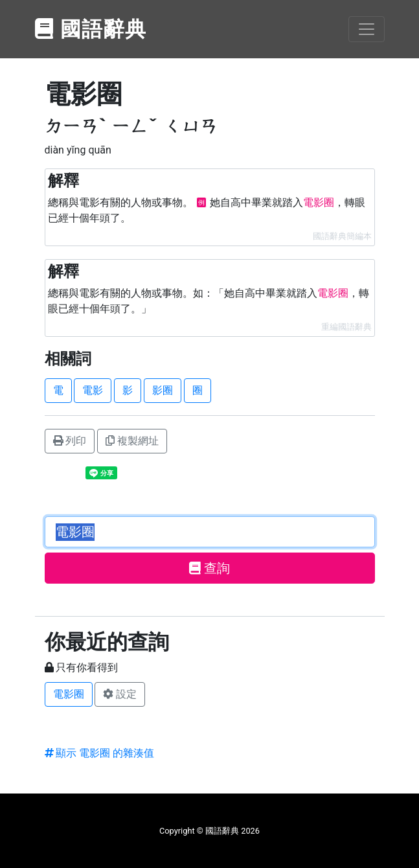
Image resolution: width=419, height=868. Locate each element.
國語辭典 (91, 29)
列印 (70, 441)
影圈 (163, 390)
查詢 (209, 568)
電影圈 (69, 694)
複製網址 (132, 441)
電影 (93, 390)
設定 (120, 694)
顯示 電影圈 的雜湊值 (100, 753)
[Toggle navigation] (367, 29)
